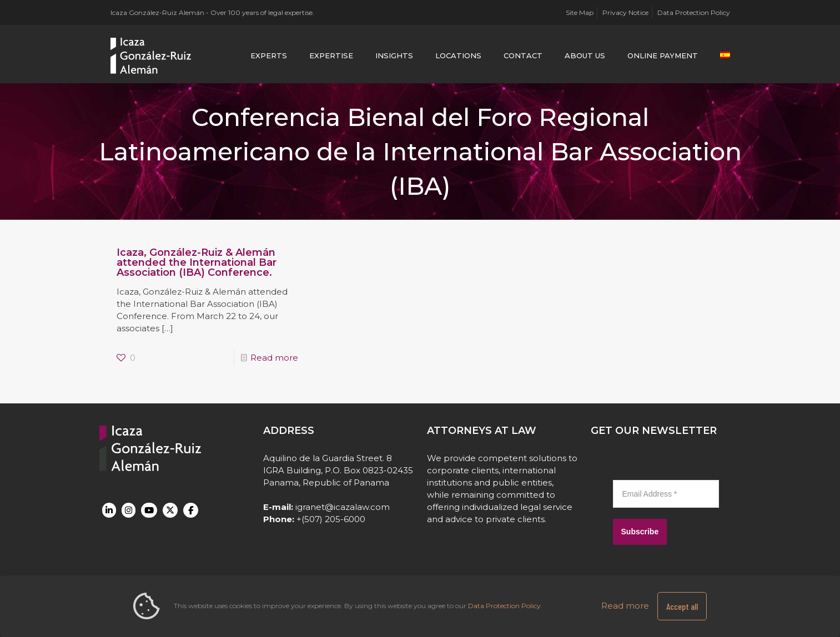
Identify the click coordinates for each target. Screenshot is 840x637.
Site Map (580, 12)
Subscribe (640, 532)
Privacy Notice (625, 12)
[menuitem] (725, 55)
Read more (274, 358)
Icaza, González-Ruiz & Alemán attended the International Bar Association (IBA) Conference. (197, 262)
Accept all (682, 606)
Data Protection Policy (694, 12)
